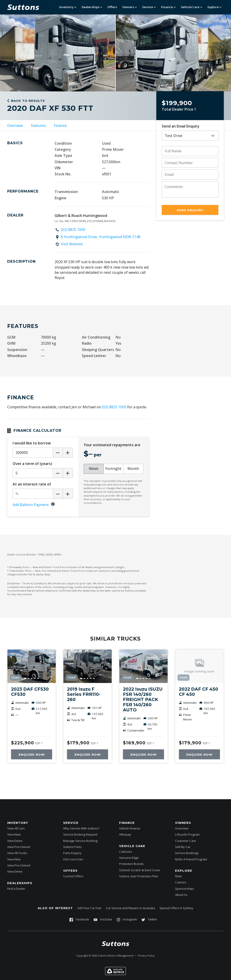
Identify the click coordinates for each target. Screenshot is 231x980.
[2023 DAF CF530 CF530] (32, 666)
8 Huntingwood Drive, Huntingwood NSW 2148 (101, 237)
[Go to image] (25, 678)
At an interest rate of (32, 484)
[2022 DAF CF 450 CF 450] (199, 666)
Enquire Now (32, 755)
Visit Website (72, 244)
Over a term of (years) (32, 464)
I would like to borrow (32, 443)
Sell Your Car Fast (89, 908)
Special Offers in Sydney (176, 908)
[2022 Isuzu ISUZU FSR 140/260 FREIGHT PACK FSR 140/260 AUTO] (143, 666)
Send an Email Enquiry (181, 126)
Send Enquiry (190, 210)
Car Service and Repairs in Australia (130, 908)
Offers (112, 7)
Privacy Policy (146, 956)
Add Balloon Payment (31, 505)
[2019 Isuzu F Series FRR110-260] (88, 666)
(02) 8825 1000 (73, 230)
